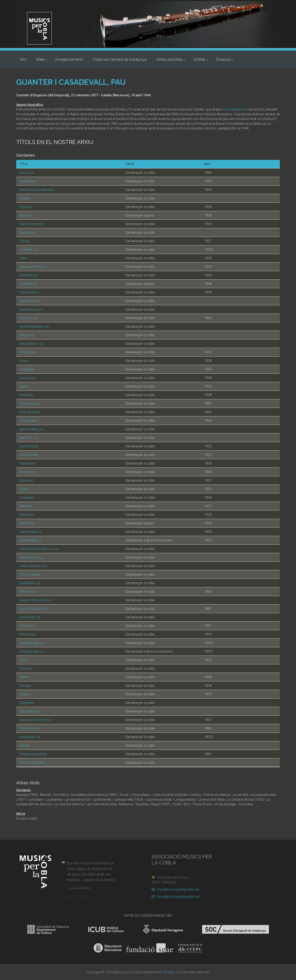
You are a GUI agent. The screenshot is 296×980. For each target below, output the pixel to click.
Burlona (25, 207)
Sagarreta (27, 703)
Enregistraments (69, 60)
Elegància (27, 335)
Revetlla (25, 686)
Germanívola (29, 446)
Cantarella (27, 232)
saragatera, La (30, 711)
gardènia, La (28, 438)
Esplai (24, 386)
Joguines (26, 480)
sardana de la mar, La (35, 720)
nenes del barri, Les (33, 566)
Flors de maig (30, 412)
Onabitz (169, 972)
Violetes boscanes (33, 754)
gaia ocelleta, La (31, 429)
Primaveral (28, 626)
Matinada (26, 515)
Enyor (24, 361)
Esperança (28, 378)
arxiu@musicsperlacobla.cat (175, 897)
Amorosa (27, 173)
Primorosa (28, 634)
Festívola (26, 395)
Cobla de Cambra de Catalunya (120, 60)
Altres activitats (170, 60)
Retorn (25, 677)
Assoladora (28, 181)
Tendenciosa (29, 728)
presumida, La (30, 617)
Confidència (28, 275)
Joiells (24, 489)
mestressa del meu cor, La (39, 549)
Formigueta (28, 421)
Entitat (199, 60)
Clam (23, 258)
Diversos (223, 60)
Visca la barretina (32, 763)
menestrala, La (30, 532)
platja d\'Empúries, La (35, 600)
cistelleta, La (28, 250)
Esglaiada (27, 369)
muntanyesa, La (31, 557)
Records (26, 669)
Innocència (28, 472)
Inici (23, 60)
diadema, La (28, 318)
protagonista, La (32, 643)
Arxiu (40, 60)
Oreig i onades (30, 574)
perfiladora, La (30, 583)
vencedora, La (30, 737)
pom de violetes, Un (34, 609)
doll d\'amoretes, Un (34, 327)
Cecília (24, 241)
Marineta (26, 506)
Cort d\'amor (29, 292)
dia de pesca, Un (31, 309)
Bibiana (25, 198)
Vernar (25, 745)
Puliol (24, 660)
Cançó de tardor (31, 224)
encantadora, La (31, 344)
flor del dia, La (30, 403)
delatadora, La (30, 301)
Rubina (25, 694)
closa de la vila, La (33, 267)
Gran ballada (29, 455)
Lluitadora (27, 498)
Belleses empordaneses (37, 190)
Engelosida (28, 352)
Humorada (28, 463)
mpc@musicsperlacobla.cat (175, 889)
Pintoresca (28, 592)
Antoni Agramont (234, 109)
